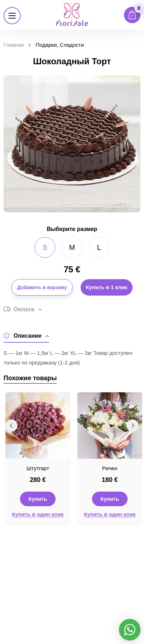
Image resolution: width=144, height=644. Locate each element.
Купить (38, 499)
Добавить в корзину (42, 287)
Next (133, 426)
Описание (26, 336)
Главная (14, 45)
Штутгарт (38, 468)
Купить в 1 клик (107, 287)
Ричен (110, 468)
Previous (11, 426)
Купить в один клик (38, 514)
